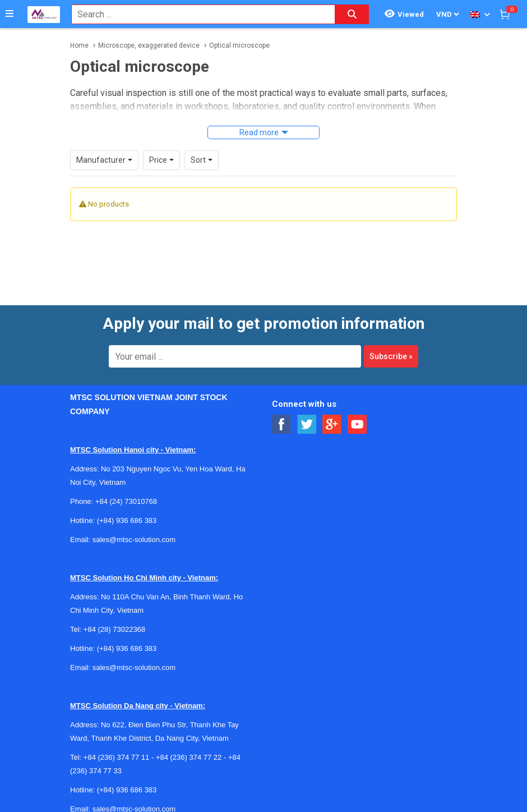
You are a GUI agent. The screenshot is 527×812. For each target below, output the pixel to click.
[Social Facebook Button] (282, 425)
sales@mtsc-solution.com (134, 540)
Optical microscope (239, 45)
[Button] (10, 14)
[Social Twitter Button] (307, 425)
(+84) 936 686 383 (127, 520)
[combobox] (197, 14)
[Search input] (197, 14)
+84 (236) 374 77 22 (189, 757)
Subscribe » (391, 356)
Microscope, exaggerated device (149, 45)
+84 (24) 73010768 (126, 501)
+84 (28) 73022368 (114, 629)
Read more (259, 132)
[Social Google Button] (332, 425)
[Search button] (352, 14)
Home (79, 45)
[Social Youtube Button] (357, 425)
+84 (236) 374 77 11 (116, 757)
